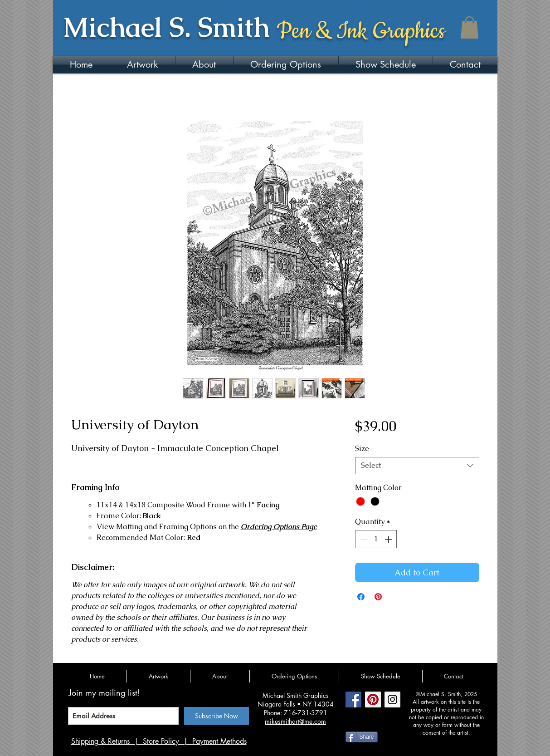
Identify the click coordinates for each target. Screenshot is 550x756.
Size (362, 449)
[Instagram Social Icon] (392, 700)
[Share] (362, 737)
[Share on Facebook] (361, 597)
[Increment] (389, 539)
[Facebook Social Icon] (353, 700)
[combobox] (417, 466)
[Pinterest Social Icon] (373, 700)
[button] (470, 27)
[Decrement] (363, 539)
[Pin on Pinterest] (378, 597)
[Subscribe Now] (217, 716)
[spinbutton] (376, 539)
